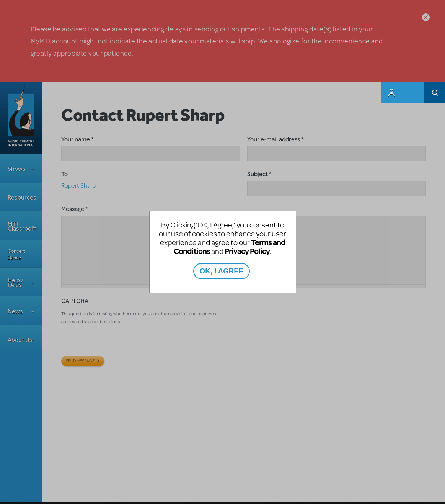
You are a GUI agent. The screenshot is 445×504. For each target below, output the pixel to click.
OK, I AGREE (222, 271)
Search (434, 93)
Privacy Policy (247, 251)
